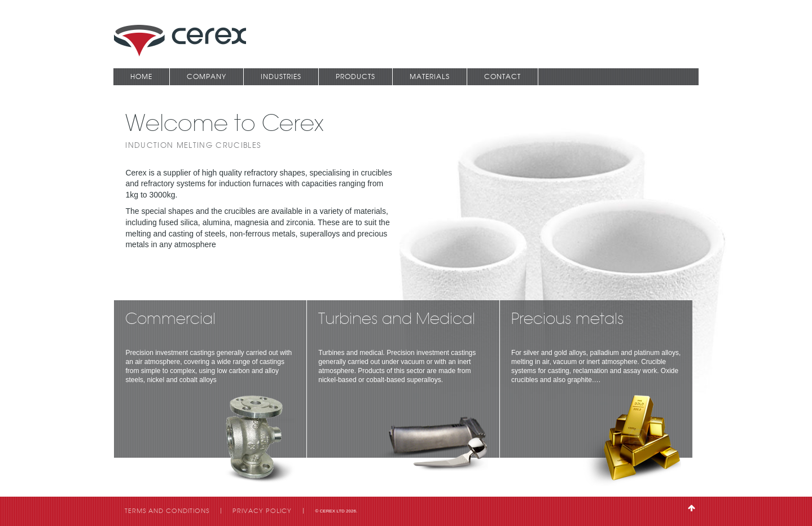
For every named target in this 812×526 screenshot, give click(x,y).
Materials (430, 76)
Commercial (170, 320)
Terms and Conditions (167, 511)
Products (355, 76)
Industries (281, 76)
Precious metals (568, 320)
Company (207, 76)
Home (141, 76)
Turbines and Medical (397, 320)
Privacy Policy (262, 511)
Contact (502, 76)
